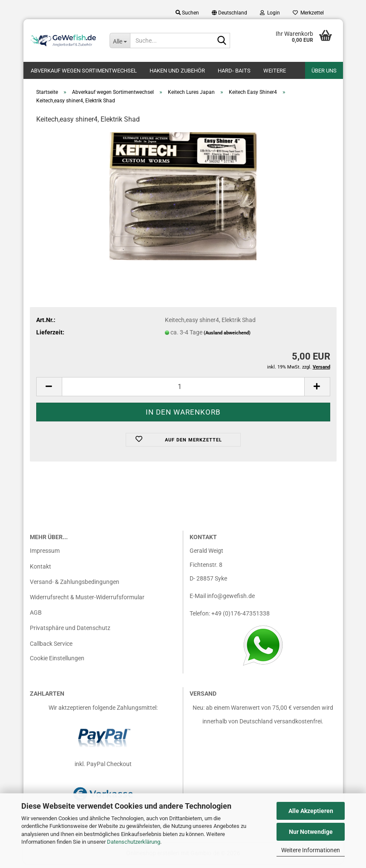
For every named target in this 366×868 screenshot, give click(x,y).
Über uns (324, 71)
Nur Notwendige (311, 832)
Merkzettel (308, 13)
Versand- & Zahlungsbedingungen (75, 586)
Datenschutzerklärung (134, 842)
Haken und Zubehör (177, 71)
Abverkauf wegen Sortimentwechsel (84, 71)
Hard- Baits (234, 71)
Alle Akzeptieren (311, 811)
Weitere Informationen (311, 850)
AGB (36, 617)
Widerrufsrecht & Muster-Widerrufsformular (87, 601)
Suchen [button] (187, 13)
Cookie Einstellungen (57, 662)
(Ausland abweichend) (227, 337)
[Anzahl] (183, 391)
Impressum (45, 555)
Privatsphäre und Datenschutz (70, 632)
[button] (229, 13)
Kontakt (40, 571)
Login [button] (270, 13)
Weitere (275, 71)
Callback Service (51, 648)
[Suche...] (120, 41)
